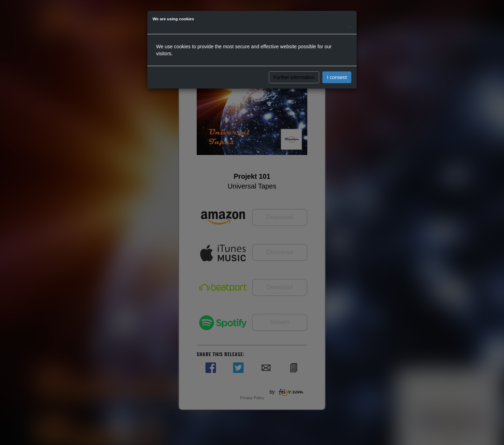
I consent (337, 77)
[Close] (349, 25)
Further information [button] (294, 77)
